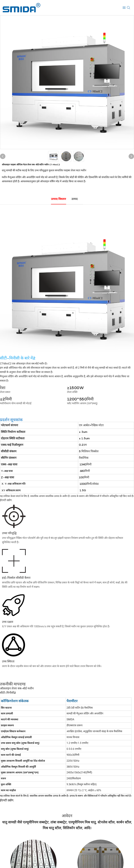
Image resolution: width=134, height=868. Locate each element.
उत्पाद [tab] (75, 199)
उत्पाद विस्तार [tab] (59, 199)
